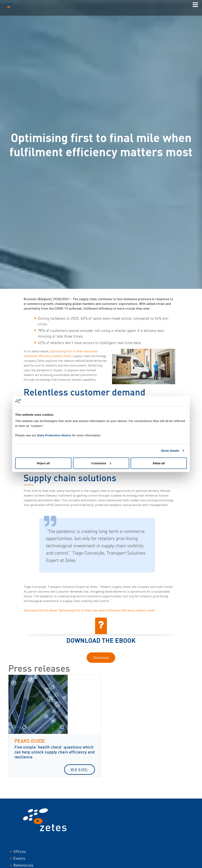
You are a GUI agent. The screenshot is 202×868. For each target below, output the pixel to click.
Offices (20, 851)
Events (19, 858)
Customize (101, 463)
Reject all (43, 463)
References (23, 865)
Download (101, 657)
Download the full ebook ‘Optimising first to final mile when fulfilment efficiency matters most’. (90, 610)
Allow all (159, 463)
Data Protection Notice (54, 435)
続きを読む (79, 769)
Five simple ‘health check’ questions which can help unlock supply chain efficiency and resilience (55, 752)
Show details (170, 451)
